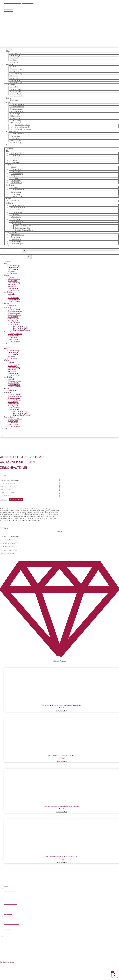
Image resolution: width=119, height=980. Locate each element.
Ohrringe (7, 275)
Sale (8, 145)
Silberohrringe (13, 288)
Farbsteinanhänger (15, 315)
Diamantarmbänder (15, 296)
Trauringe (8, 262)
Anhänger (8, 307)
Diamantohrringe (14, 279)
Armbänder (8, 292)
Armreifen (12, 294)
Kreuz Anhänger (14, 324)
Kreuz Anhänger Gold (20, 328)
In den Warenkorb (16, 499)
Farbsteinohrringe (14, 283)
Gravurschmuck (10, 332)
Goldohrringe (13, 281)
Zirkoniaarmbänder (17, 96)
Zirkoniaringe (15, 162)
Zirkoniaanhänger (16, 143)
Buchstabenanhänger (15, 311)
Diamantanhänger (14, 313)
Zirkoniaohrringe (16, 183)
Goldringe (12, 271)
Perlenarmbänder (14, 300)
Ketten (8, 199)
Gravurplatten (13, 321)
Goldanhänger (13, 317)
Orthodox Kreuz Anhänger (23, 129)
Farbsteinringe (13, 269)
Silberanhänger (14, 319)
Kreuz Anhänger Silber (20, 326)
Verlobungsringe (14, 266)
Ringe (8, 51)
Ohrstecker (12, 286)
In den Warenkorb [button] (62, 711)
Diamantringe (13, 267)
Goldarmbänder (14, 298)
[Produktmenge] (3, 499)
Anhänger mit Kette (15, 309)
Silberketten (15, 201)
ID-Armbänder (13, 338)
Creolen (11, 277)
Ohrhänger (12, 285)
